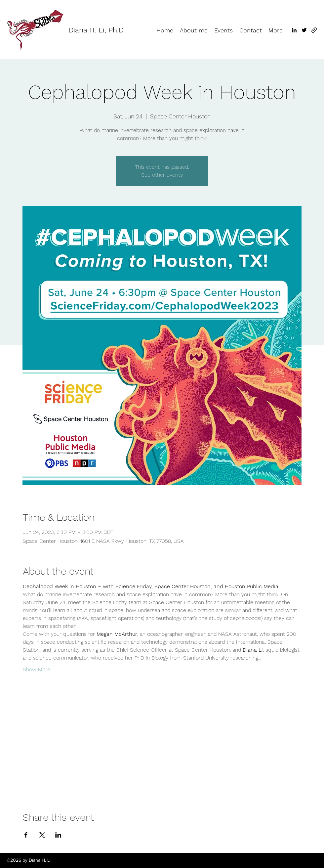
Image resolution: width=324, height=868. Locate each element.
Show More (37, 669)
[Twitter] (304, 30)
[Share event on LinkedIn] (58, 835)
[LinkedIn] (294, 30)
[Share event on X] (42, 835)
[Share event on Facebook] (26, 835)
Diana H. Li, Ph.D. (97, 30)
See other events (162, 175)
